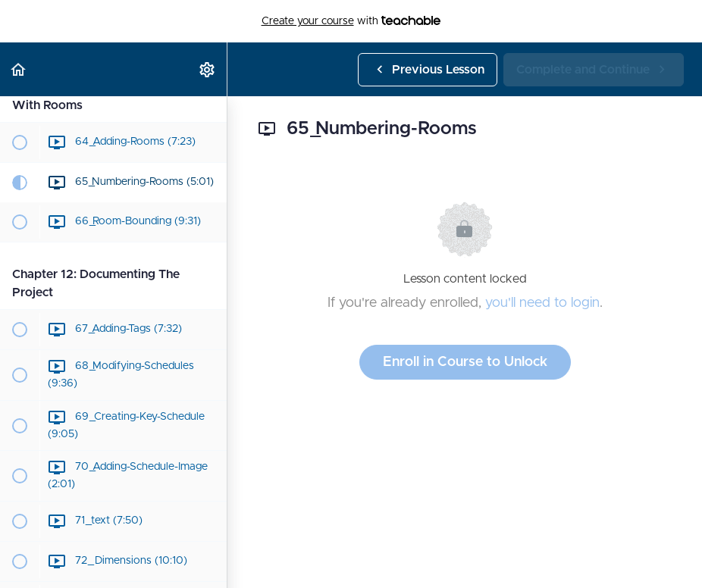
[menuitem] (208, 69)
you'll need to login (542, 303)
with (351, 21)
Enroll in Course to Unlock (465, 362)
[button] (19, 69)
